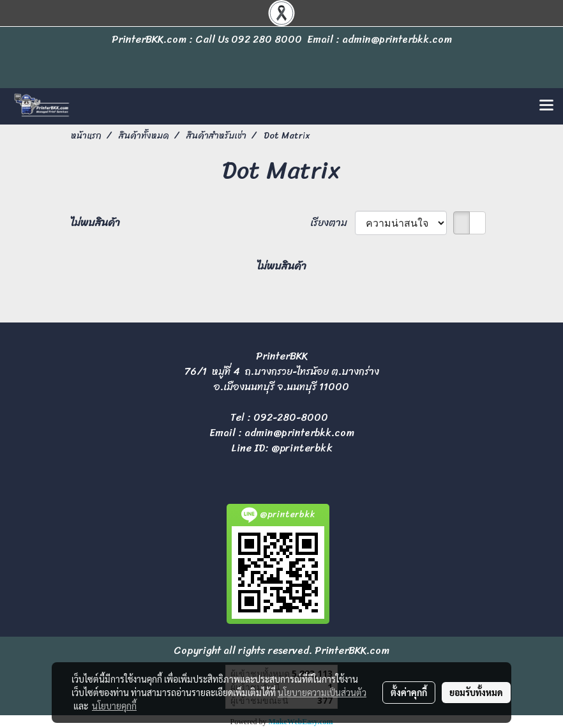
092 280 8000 (266, 39)
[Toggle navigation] (546, 106)
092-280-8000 (291, 417)
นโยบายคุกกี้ (114, 706)
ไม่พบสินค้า (95, 223)
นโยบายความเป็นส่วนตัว (322, 692)
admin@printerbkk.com (299, 433)
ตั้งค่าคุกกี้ (409, 692)
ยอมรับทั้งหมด (476, 692)
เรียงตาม (333, 223)
